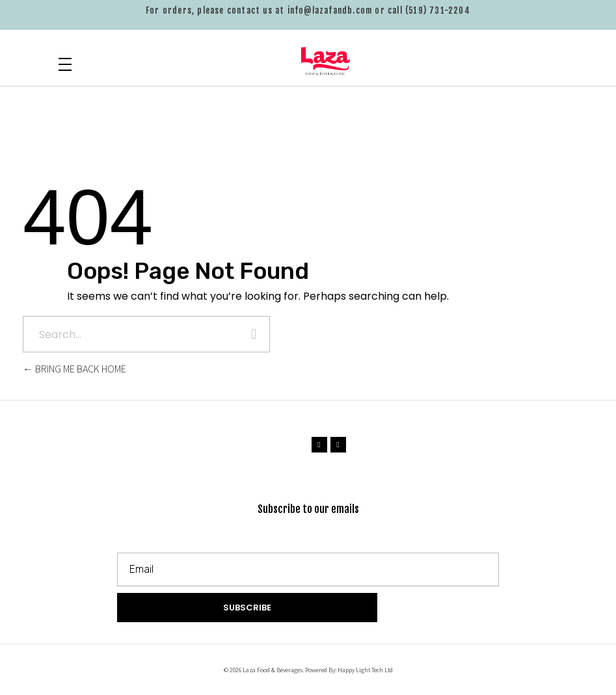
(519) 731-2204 (438, 10)
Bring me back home (74, 369)
